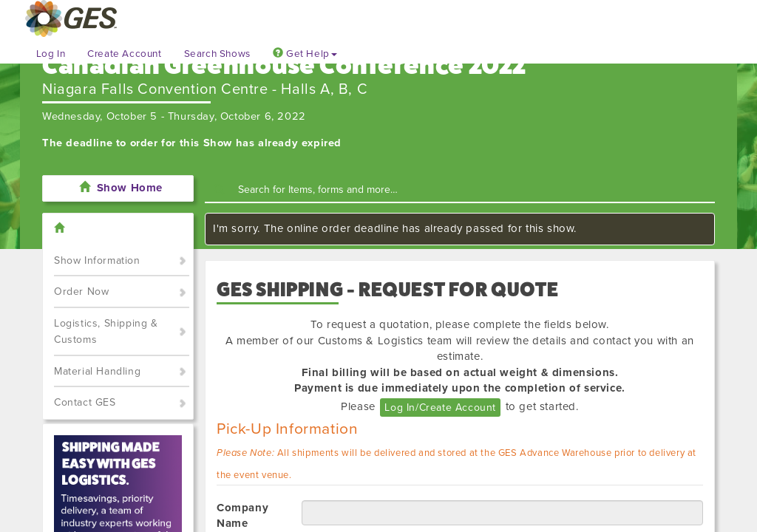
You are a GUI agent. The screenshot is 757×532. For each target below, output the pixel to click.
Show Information (97, 260)
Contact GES (85, 402)
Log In (51, 54)
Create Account (124, 54)
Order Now (81, 291)
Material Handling (97, 371)
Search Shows (217, 54)
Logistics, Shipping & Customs (106, 332)
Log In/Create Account (440, 407)
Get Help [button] (305, 54)
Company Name (242, 515)
